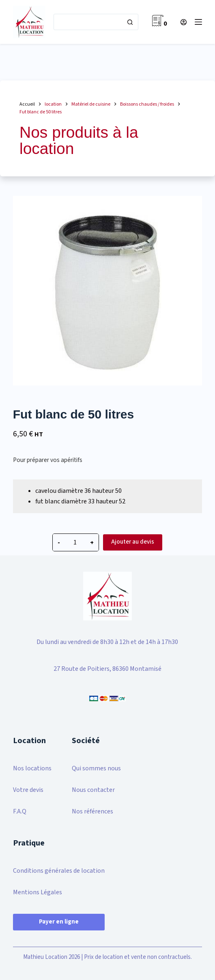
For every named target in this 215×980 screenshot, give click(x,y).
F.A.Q (20, 811)
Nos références (92, 811)
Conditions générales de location (59, 871)
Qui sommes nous (96, 768)
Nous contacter (93, 790)
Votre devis (28, 790)
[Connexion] (184, 22)
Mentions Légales (38, 892)
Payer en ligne (59, 922)
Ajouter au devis (133, 542)
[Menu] (198, 22)
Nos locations (32, 768)
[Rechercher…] (88, 22)
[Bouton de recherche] (130, 22)
